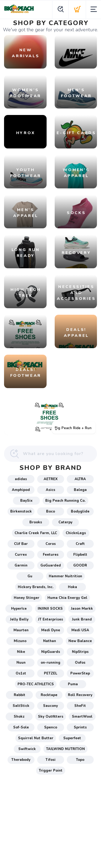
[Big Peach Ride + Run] (50, 417)
